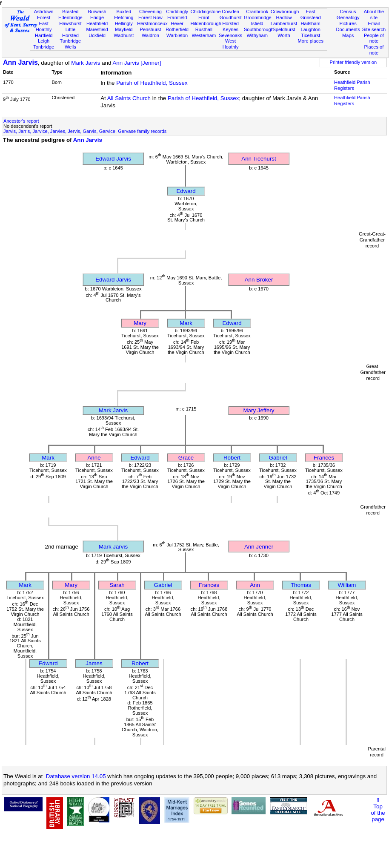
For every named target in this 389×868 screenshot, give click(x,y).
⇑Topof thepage (378, 810)
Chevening (150, 11)
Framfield (177, 17)
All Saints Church (129, 98)
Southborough (259, 29)
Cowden (230, 11)
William (347, 585)
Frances (324, 458)
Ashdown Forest (44, 14)
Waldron (150, 35)
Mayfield (124, 29)
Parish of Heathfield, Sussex (152, 83)
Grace (186, 458)
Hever (177, 23)
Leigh (44, 41)
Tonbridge (44, 47)
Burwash (97, 11)
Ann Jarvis (20, 62)
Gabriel (278, 458)
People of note (374, 38)
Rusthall (204, 29)
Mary (140, 323)
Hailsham (311, 23)
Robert (232, 458)
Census (348, 11)
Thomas (301, 585)
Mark (186, 323)
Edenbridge (70, 17)
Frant (204, 17)
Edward (186, 191)
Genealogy (348, 17)
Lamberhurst (284, 23)
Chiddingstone (206, 11)
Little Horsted (70, 32)
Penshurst (150, 29)
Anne (94, 458)
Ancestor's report (21, 121)
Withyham (257, 35)
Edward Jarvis (113, 159)
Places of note (374, 50)
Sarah (117, 585)
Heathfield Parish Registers (352, 85)
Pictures (348, 23)
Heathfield (97, 23)
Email (374, 23)
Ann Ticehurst (259, 159)
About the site (374, 14)
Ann (255, 585)
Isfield (257, 23)
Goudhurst (231, 17)
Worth (284, 35)
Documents (348, 29)
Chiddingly (177, 11)
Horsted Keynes (230, 26)
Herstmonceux (152, 23)
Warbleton (177, 35)
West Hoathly (231, 44)
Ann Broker (259, 280)
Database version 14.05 (76, 776)
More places (310, 41)
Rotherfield (177, 29)
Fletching (124, 17)
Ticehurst (310, 35)
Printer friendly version (353, 62)
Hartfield (44, 35)
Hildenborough (206, 23)
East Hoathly (44, 26)
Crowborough (285, 11)
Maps (348, 35)
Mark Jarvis (86, 63)
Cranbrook (257, 11)
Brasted (70, 11)
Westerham (204, 35)
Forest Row (150, 17)
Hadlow (284, 17)
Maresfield (97, 29)
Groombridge (258, 17)
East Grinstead (311, 14)
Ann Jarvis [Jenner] (137, 63)
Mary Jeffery (259, 410)
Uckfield (97, 35)
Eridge (97, 17)
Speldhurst (284, 29)
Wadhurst (124, 35)
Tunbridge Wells (71, 44)
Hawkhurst (70, 23)
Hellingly (124, 23)
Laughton (311, 29)
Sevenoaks (230, 35)
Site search (374, 29)
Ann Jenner (259, 547)
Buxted (124, 11)
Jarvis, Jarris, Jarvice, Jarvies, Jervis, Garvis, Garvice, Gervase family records (85, 131)
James (94, 663)
